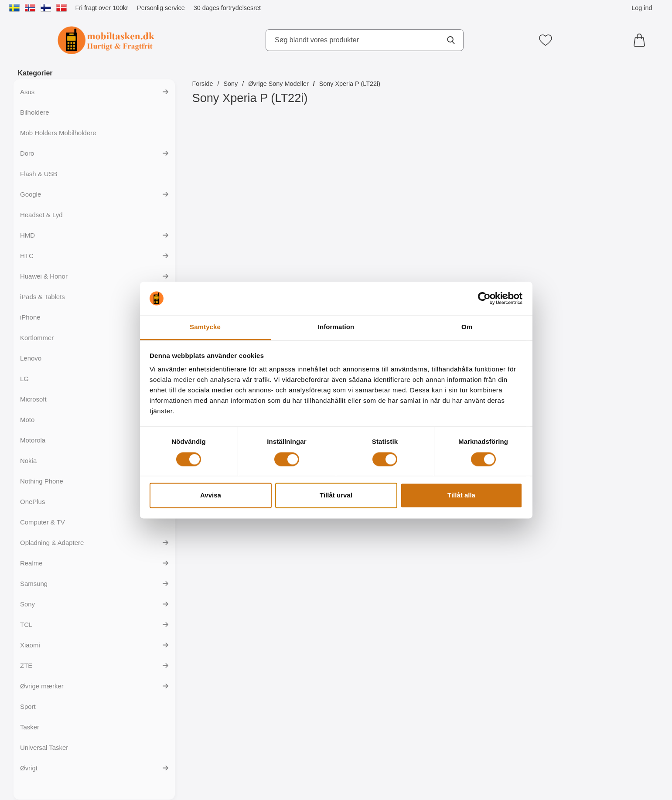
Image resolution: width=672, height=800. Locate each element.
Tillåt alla (461, 495)
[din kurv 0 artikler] (641, 40)
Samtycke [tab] (205, 327)
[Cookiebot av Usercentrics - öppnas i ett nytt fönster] (484, 298)
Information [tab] (336, 327)
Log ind (642, 8)
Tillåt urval (336, 495)
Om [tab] (467, 327)
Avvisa (211, 495)
